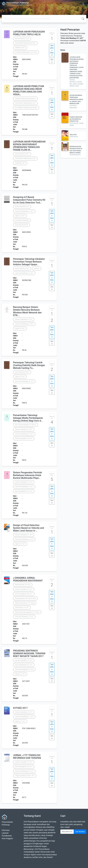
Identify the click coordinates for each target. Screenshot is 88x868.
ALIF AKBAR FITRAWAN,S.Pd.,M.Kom (26, 108)
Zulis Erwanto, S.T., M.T (22, 608)
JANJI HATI (73, 135)
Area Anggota (7, 838)
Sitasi (52, 61)
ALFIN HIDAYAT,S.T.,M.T (22, 39)
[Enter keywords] (67, 832)
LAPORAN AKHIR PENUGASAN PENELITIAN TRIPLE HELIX (29, 33)
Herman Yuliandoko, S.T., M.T (24, 319)
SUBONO (37, 269)
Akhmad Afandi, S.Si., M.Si (23, 585)
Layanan (5, 833)
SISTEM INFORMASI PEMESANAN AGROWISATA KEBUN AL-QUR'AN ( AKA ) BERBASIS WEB (76, 99)
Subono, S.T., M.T (20, 544)
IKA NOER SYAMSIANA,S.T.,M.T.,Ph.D (26, 52)
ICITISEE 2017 (20, 708)
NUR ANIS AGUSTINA (21, 225)
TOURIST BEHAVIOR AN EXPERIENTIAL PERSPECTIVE (76, 119)
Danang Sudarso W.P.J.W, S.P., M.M (25, 598)
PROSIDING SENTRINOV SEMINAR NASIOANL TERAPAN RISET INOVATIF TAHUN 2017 (29, 653)
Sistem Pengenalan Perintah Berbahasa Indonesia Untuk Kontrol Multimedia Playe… (28, 475)
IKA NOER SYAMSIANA (22, 220)
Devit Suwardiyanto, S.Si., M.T (24, 439)
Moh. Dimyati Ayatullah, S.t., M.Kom (25, 425)
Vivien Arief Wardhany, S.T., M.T (24, 381)
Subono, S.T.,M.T (20, 216)
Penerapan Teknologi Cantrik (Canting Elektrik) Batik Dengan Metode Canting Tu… (29, 365)
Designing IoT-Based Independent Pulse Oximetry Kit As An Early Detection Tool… (29, 200)
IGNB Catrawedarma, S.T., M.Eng (25, 603)
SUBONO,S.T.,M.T (20, 48)
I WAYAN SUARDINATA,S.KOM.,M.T (25, 99)
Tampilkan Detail (52, 50)
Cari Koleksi (80, 832)
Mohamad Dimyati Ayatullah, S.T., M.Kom (27, 612)
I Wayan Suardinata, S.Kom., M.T (25, 776)
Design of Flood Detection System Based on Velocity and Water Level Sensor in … (29, 528)
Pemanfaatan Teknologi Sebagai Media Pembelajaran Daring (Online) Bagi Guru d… (28, 418)
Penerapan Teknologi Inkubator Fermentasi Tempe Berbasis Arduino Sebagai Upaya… (29, 262)
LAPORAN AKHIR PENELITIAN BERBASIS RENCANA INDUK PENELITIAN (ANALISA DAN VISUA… (29, 90)
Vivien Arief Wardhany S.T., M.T (24, 211)
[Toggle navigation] (83, 4)
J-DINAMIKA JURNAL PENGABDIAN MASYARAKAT (28, 579)
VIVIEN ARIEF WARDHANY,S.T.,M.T (25, 43)
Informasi (6, 830)
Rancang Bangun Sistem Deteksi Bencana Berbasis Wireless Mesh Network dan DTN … (27, 311)
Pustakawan (7, 836)
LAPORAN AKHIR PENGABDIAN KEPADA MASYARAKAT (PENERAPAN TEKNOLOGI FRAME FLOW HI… (29, 146)
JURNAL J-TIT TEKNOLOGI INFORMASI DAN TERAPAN (27, 757)
